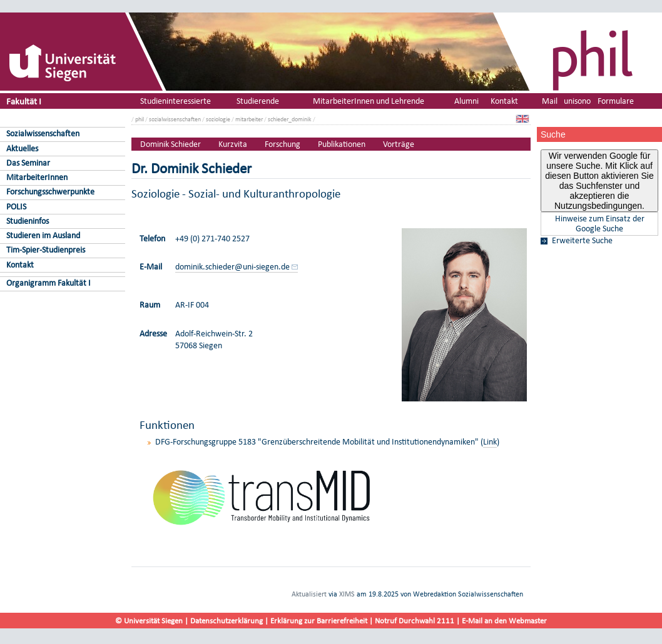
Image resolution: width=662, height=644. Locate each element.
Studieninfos (28, 221)
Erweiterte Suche (582, 241)
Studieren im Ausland (43, 235)
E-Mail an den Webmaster (504, 621)
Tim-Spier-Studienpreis (46, 250)
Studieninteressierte (176, 101)
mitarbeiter (249, 119)
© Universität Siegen (149, 621)
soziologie (218, 119)
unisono (577, 101)
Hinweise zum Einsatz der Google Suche (600, 224)
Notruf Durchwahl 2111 (415, 621)
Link (490, 442)
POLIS (16, 207)
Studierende (258, 101)
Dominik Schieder (171, 144)
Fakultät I (24, 101)
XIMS (347, 594)
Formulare (616, 101)
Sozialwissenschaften (43, 133)
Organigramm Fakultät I (48, 283)
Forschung (283, 144)
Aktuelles (22, 148)
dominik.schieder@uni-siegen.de (232, 267)
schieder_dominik (290, 119)
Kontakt (20, 265)
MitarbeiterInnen (37, 177)
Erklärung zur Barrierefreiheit (319, 621)
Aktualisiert (309, 594)
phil (140, 119)
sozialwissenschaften (175, 119)
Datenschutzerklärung (227, 621)
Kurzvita (233, 144)
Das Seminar (28, 163)
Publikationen (342, 144)
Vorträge (399, 144)
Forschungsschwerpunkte (50, 192)
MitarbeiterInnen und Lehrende (369, 101)
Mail (550, 101)
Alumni (466, 101)
